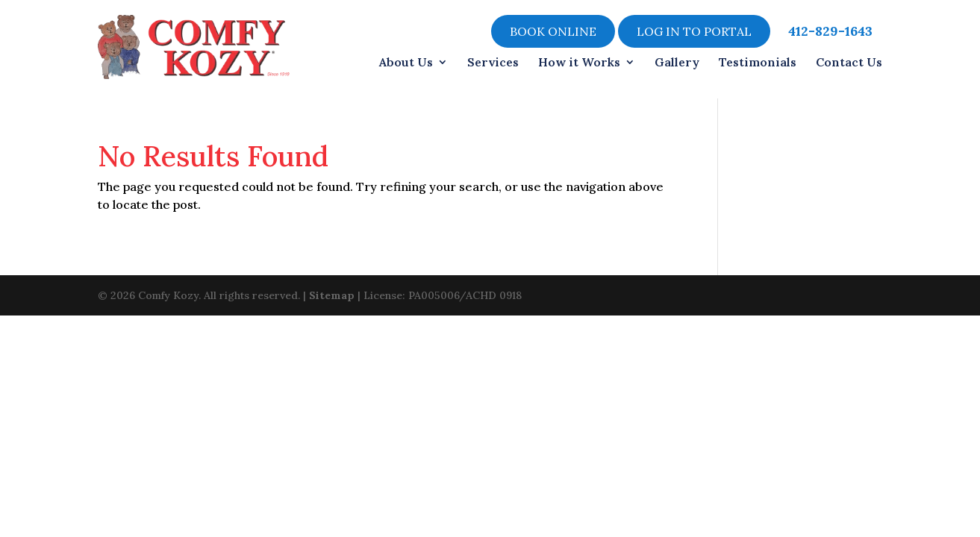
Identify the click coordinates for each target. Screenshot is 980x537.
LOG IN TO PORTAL (694, 31)
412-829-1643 (830, 31)
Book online (553, 31)
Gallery (677, 62)
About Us (406, 62)
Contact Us (849, 62)
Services (493, 62)
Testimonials (758, 62)
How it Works (579, 62)
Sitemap (332, 294)
